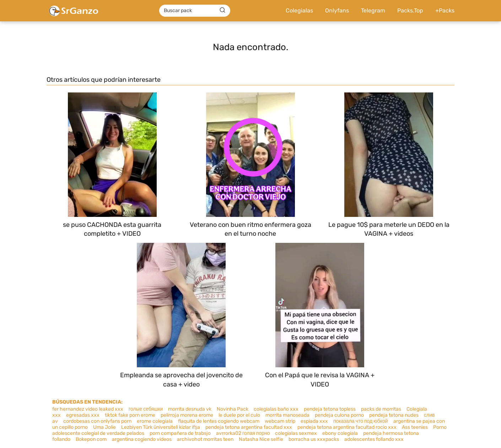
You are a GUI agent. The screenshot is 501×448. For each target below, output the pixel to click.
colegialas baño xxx (276, 409)
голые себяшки (146, 409)
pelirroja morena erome (187, 415)
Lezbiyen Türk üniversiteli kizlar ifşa (161, 427)
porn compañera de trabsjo (180, 433)
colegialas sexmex (296, 433)
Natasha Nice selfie (261, 439)
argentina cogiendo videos (142, 439)
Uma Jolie (104, 427)
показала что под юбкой (361, 421)
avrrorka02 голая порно (243, 433)
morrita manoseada (287, 415)
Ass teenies (415, 427)
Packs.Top (410, 10)
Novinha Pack (233, 409)
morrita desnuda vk (190, 409)
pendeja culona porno (339, 415)
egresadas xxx (83, 415)
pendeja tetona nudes (394, 415)
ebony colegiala (340, 433)
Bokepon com (91, 439)
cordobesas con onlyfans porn (97, 421)
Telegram (373, 10)
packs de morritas (381, 409)
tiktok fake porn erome (130, 415)
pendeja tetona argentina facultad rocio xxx (347, 427)
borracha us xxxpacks (314, 439)
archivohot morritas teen (205, 439)
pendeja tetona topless (330, 409)
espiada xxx (314, 421)
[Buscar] (222, 10)
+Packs (445, 10)
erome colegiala (155, 421)
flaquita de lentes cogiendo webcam (219, 421)
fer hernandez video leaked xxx (88, 409)
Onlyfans (337, 10)
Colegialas (299, 10)
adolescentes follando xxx (374, 439)
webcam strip (280, 421)
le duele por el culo (239, 415)
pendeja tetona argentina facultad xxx (249, 427)
